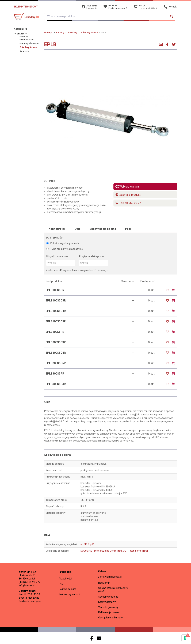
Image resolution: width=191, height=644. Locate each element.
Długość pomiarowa (57, 256)
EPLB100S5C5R (56, 321)
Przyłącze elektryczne (91, 256)
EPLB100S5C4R (56, 311)
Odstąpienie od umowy (111, 618)
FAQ (61, 584)
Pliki (128, 229)
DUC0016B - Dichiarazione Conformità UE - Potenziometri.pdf (114, 551)
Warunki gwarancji (108, 607)
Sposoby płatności (108, 597)
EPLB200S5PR (55, 332)
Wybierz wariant (127, 187)
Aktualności (65, 579)
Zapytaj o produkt (128, 195)
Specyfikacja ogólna (103, 229)
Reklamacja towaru (109, 612)
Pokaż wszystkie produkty (63, 243)
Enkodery (22, 34)
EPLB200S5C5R (56, 363)
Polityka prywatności (70, 594)
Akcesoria (24, 51)
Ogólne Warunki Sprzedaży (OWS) (113, 590)
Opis (78, 229)
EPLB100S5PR (55, 290)
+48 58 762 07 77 (128, 203)
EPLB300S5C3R (56, 384)
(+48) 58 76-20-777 (29, 582)
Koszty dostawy (107, 602)
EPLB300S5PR (55, 374)
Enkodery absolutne (29, 43)
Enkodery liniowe (28, 47)
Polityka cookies (68, 589)
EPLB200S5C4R (56, 353)
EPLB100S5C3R (56, 301)
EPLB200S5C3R (56, 342)
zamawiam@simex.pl (110, 577)
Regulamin (104, 583)
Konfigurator (57, 229)
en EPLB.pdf (87, 544)
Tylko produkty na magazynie (65, 249)
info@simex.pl (27, 586)
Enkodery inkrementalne (26, 38)
